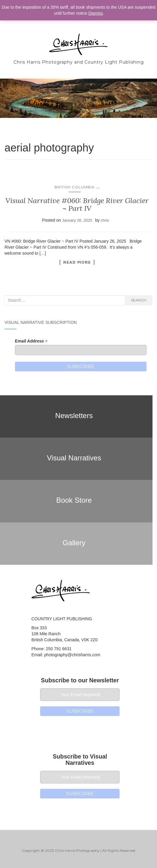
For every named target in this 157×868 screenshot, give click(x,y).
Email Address (31, 341)
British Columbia (75, 187)
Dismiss (96, 13)
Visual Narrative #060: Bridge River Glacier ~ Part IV (77, 204)
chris (105, 220)
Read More (77, 262)
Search (139, 300)
